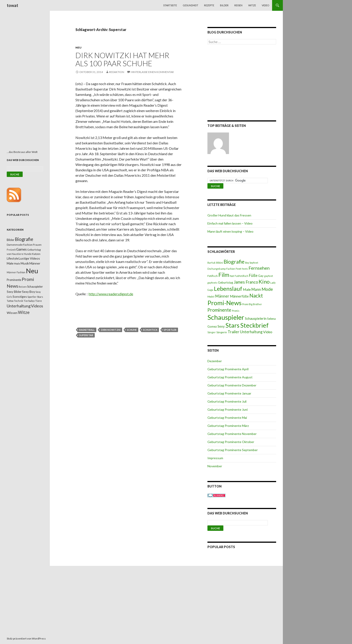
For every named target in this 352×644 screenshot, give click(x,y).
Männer (222, 296)
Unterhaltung (251, 332)
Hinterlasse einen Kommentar (152, 72)
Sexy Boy (29, 292)
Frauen (37, 245)
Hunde (28, 254)
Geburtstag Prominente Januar (229, 393)
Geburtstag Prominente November (232, 434)
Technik (19, 301)
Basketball (87, 330)
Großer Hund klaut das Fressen (229, 215)
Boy (247, 263)
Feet (238, 269)
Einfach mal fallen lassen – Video (230, 223)
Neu (78, 47)
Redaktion (117, 72)
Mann (256, 289)
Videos (37, 306)
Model (211, 297)
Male (247, 289)
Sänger (212, 332)
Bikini (220, 263)
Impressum (215, 458)
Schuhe (132, 330)
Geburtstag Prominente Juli (227, 401)
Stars (232, 325)
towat (12, 5)
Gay (261, 276)
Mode (267, 289)
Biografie (234, 262)
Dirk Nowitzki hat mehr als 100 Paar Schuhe (122, 59)
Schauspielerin (256, 318)
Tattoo (10, 301)
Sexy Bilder (14, 292)
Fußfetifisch (241, 276)
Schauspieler (226, 317)
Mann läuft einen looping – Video (230, 231)
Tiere (38, 301)
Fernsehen (259, 268)
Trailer (233, 332)
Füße (253, 276)
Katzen (36, 254)
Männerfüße (239, 296)
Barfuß (211, 263)
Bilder (224, 5)
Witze (252, 5)
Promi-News (224, 303)
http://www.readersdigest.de (111, 294)
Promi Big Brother (252, 304)
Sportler (170, 330)
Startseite (170, 5)
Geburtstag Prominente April (228, 369)
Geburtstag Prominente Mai (227, 418)
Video (265, 5)
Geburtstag (225, 282)
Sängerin (222, 332)
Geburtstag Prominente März (228, 426)
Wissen (12, 313)
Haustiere (18, 254)
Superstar (86, 335)
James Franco (246, 282)
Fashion (231, 269)
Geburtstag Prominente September (233, 450)
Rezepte (209, 5)
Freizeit (11, 250)
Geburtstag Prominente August (230, 377)
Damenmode (15, 245)
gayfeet (269, 276)
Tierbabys (29, 301)
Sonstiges (20, 297)
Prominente (219, 310)
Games (21, 249)
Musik (25, 263)
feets (245, 269)
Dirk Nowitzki (111, 330)
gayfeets (212, 283)
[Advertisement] (242, 83)
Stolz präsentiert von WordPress (26, 638)
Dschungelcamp (217, 269)
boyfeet (254, 263)
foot (232, 276)
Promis (236, 311)
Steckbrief (254, 325)
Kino (264, 282)
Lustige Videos (29, 258)
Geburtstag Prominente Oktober (231, 442)
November (215, 466)
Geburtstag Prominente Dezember (232, 385)
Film (224, 275)
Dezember (215, 361)
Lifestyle (12, 258)
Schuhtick (150, 330)
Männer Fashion (16, 272)
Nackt (256, 296)
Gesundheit (190, 5)
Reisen (238, 5)
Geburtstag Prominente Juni (228, 409)
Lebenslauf (228, 289)
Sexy (221, 326)
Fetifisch (213, 276)
